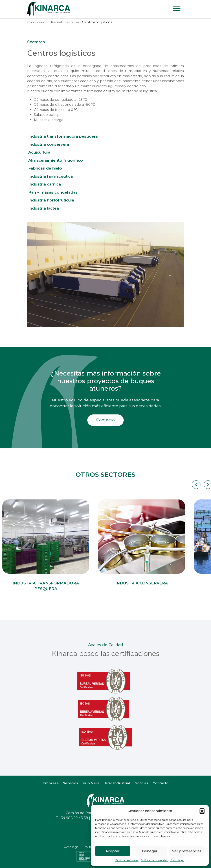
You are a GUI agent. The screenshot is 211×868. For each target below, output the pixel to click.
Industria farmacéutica (51, 176)
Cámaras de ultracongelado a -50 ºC (64, 104)
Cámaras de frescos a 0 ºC (56, 110)
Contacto (105, 420)
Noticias (141, 783)
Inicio (32, 22)
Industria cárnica (45, 184)
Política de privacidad (154, 860)
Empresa (51, 783)
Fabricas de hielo (45, 168)
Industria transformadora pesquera (63, 136)
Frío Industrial (50, 22)
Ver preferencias (187, 851)
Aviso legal (177, 860)
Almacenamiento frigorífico (56, 160)
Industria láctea (44, 208)
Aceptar (113, 851)
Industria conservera (49, 144)
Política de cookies (127, 860)
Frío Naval (92, 783)
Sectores (72, 22)
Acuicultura (39, 152)
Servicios (71, 783)
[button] (202, 811)
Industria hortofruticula (51, 200)
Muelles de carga (49, 120)
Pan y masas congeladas (53, 192)
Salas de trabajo (47, 115)
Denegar (150, 851)
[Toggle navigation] (177, 9)
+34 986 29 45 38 (73, 818)
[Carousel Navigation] (196, 485)
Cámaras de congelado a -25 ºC (60, 100)
